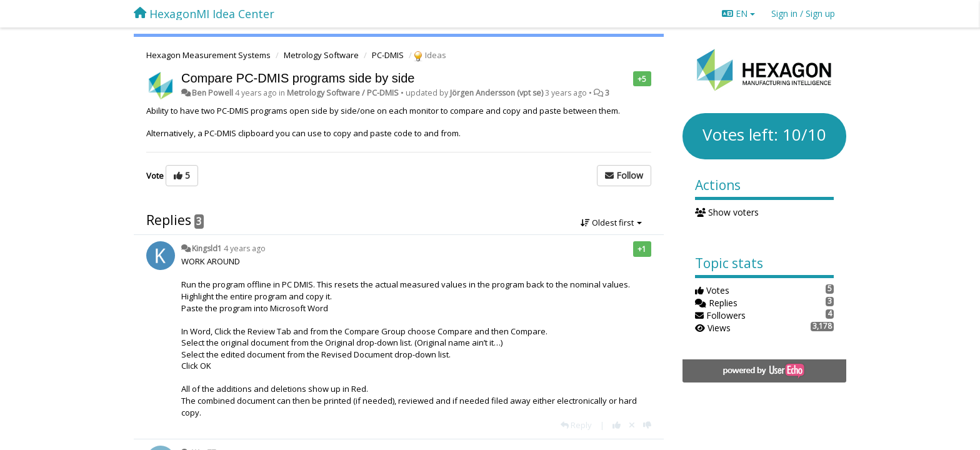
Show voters (727, 212)
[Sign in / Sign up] (803, 14)
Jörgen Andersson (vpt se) (497, 93)
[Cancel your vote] (632, 425)
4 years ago (245, 248)
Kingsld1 (207, 248)
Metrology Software (321, 55)
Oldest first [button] (611, 222)
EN (738, 13)
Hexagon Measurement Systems (208, 55)
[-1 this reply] (647, 425)
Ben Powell (212, 93)
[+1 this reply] (617, 425)
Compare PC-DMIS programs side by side (298, 78)
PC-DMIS (388, 55)
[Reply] (576, 425)
